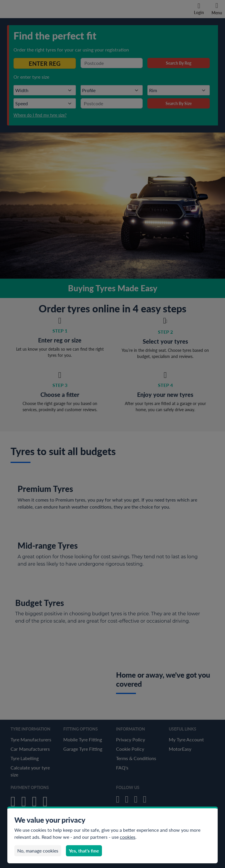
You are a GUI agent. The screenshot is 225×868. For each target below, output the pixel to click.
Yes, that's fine (84, 851)
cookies (128, 837)
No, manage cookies (38, 851)
